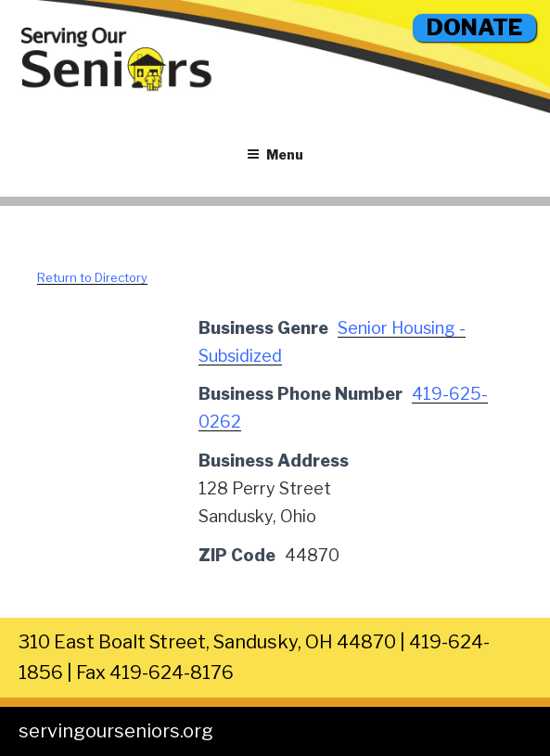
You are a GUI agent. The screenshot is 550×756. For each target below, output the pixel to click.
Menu (275, 154)
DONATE (474, 27)
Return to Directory (92, 277)
